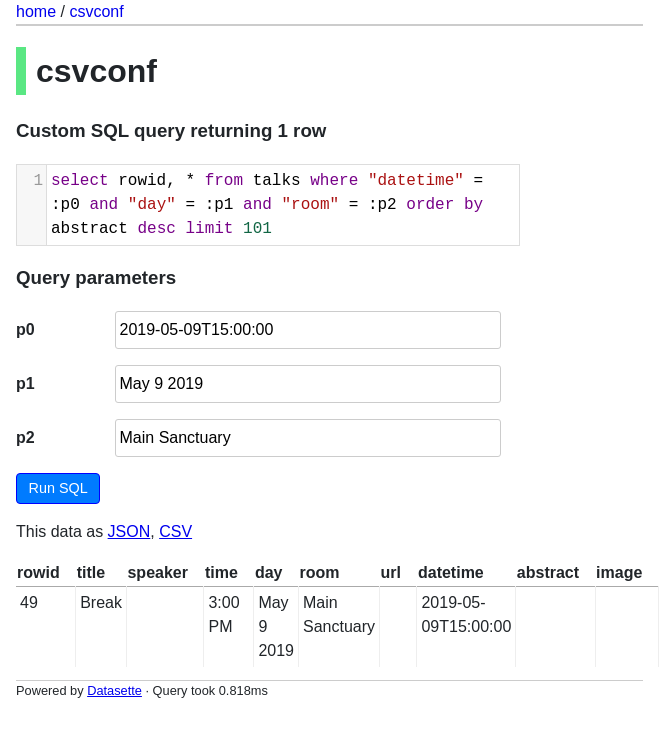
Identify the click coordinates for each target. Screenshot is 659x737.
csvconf (96, 11)
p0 (25, 329)
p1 (25, 383)
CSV (175, 531)
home (36, 11)
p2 (25, 437)
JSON (129, 531)
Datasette (114, 690)
